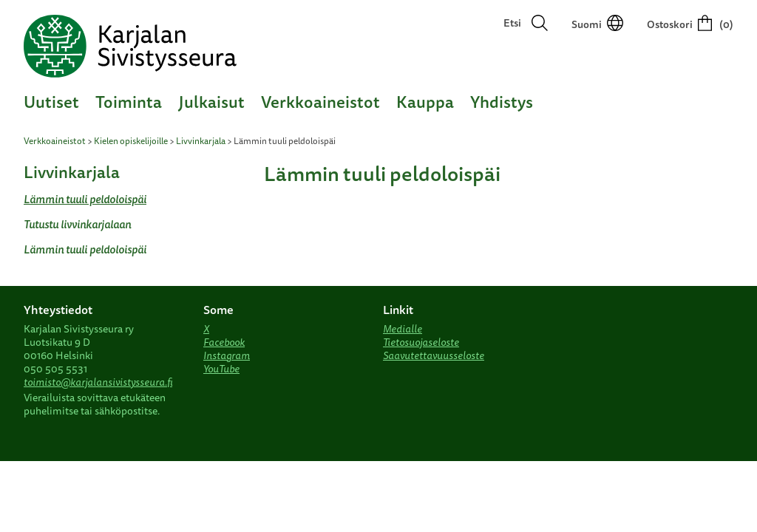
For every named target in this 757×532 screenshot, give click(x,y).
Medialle (403, 329)
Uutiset (51, 102)
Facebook (224, 342)
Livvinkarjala (201, 141)
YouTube (221, 369)
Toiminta (129, 102)
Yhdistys (502, 102)
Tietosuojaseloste (421, 342)
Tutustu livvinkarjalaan (77, 224)
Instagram (227, 355)
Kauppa (425, 102)
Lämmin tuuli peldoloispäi (85, 199)
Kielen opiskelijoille (131, 141)
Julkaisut (211, 102)
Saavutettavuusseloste (434, 355)
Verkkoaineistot (320, 102)
